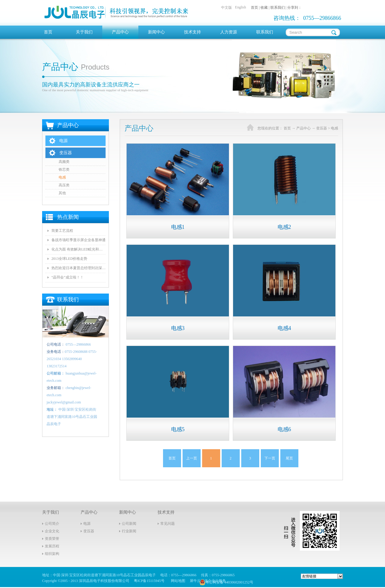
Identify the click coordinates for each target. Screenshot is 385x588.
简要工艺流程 (62, 231)
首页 (48, 32)
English (240, 7)
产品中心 (303, 128)
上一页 (192, 458)
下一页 (270, 458)
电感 (334, 128)
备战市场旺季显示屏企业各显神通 (79, 240)
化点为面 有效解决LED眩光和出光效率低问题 (79, 249)
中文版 (226, 8)
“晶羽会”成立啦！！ (68, 277)
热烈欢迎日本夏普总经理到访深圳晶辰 (79, 268)
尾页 (289, 458)
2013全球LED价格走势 (69, 259)
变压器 (322, 128)
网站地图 (177, 581)
